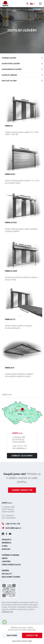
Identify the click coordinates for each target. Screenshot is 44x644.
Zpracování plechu (11, 565)
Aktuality (7, 574)
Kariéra (5, 571)
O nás (5, 546)
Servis (5, 558)
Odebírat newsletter (22, 490)
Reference (6, 543)
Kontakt (6, 549)
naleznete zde (7, 612)
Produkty (7, 540)
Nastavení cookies (11, 577)
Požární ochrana (11, 555)
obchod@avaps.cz (19, 448)
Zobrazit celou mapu (22, 456)
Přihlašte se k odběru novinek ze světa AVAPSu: (22, 478)
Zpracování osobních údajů (22, 641)
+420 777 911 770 (20, 446)
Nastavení (12, 635)
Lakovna (6, 561)
